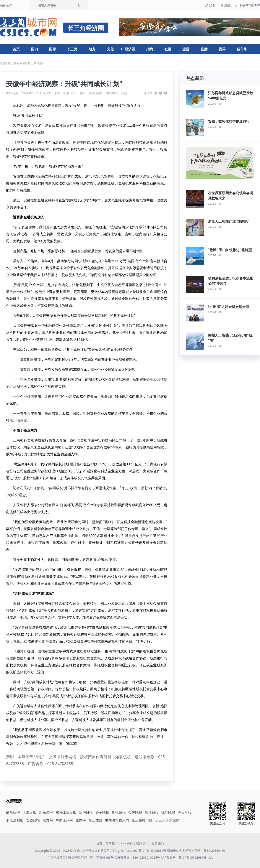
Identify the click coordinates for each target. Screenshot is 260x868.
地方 (92, 49)
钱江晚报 (168, 812)
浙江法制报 (15, 820)
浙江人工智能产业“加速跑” (229, 221)
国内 (34, 49)
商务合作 (6, 5)
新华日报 (86, 812)
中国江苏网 (64, 820)
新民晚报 (46, 812)
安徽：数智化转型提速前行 (229, 121)
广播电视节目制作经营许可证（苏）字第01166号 (81, 857)
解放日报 (13, 812)
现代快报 (119, 812)
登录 (210, 5)
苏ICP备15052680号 (152, 851)
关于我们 (112, 844)
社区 (168, 49)
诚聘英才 (142, 844)
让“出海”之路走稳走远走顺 (229, 307)
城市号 (242, 49)
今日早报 (185, 812)
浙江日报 (152, 812)
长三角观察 (35, 63)
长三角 (72, 49)
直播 (204, 49)
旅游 (186, 49)
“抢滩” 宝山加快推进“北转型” (231, 250)
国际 (52, 49)
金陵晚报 (135, 812)
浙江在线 (95, 820)
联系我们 (158, 844)
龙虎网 (81, 820)
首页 (16, 49)
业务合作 (127, 844)
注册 (225, 5)
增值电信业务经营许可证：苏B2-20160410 (196, 851)
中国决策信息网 (117, 820)
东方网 (48, 820)
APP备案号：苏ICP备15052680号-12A (187, 857)
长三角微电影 (142, 820)
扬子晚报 (102, 812)
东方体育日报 (66, 812)
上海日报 (29, 812)
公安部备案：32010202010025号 (138, 857)
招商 (150, 49)
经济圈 (130, 49)
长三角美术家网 (167, 820)
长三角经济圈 (17, 63)
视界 (222, 49)
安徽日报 (69, 93)
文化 (110, 49)
